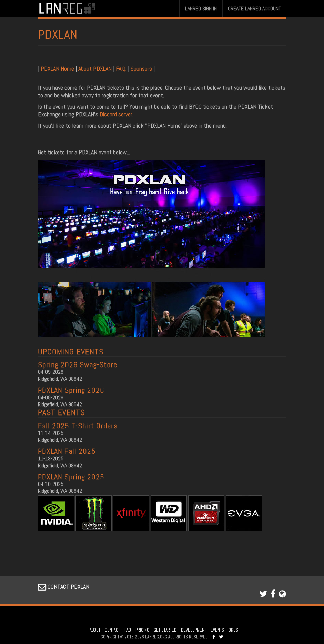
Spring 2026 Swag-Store (78, 364)
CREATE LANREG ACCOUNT (254, 8)
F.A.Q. (121, 69)
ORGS (233, 630)
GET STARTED (165, 630)
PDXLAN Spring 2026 (71, 390)
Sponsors (141, 69)
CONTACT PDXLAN (64, 587)
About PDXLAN (95, 69)
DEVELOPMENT (194, 630)
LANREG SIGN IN (201, 8)
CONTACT (112, 630)
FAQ (128, 630)
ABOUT (95, 630)
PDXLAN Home (58, 69)
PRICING (142, 630)
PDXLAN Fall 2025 (67, 451)
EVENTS (217, 630)
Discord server (116, 114)
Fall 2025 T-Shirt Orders (78, 426)
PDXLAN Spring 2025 (71, 477)
